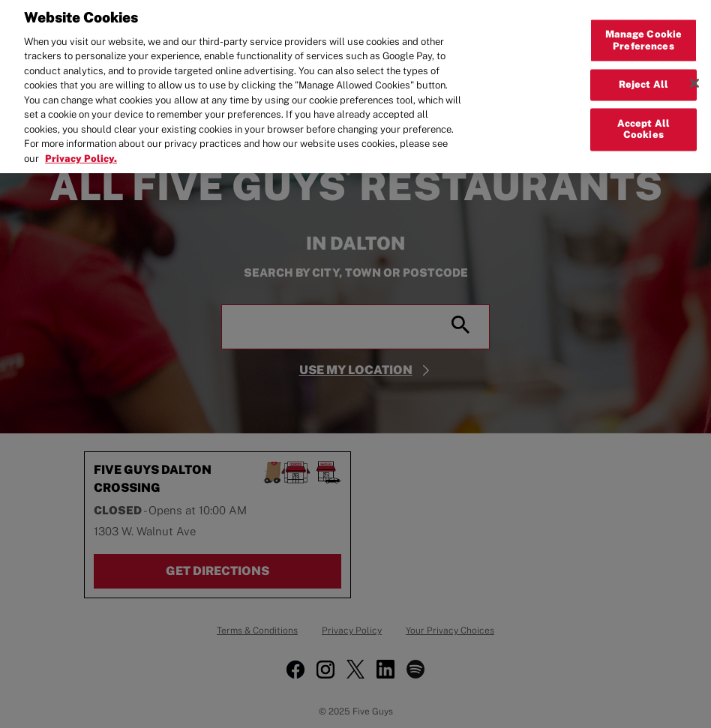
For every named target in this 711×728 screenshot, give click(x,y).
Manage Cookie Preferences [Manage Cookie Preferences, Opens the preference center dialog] (644, 33)
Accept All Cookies (643, 122)
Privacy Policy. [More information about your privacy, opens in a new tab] (81, 150)
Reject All (643, 77)
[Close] (694, 76)
